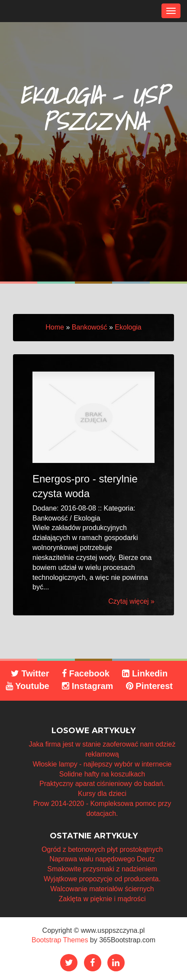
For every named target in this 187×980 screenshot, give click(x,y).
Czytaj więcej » (131, 601)
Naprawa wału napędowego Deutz (102, 859)
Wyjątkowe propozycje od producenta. (102, 879)
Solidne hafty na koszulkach (102, 774)
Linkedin (145, 673)
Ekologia (128, 327)
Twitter (30, 673)
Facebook (86, 673)
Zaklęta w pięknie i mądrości (102, 899)
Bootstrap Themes (60, 940)
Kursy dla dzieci (102, 794)
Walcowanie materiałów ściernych (102, 889)
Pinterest (149, 686)
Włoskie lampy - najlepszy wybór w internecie (102, 764)
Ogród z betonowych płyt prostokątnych (102, 849)
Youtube (27, 686)
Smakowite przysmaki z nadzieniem (102, 869)
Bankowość (90, 327)
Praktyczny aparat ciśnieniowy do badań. (102, 784)
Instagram (87, 686)
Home (55, 327)
